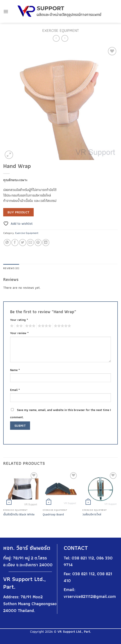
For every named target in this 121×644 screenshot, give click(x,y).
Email (15, 390)
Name (15, 370)
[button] (6, 11)
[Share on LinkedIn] (46, 243)
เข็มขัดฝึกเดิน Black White (19, 514)
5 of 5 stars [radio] (62, 326)
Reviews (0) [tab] (11, 268)
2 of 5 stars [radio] (19, 326)
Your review (19, 333)
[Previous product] (65, 38)
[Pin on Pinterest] (38, 243)
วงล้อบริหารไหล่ (92, 514)
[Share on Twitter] (23, 243)
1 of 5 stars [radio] (11, 326)
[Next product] (56, 38)
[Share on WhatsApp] (7, 243)
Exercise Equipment (61, 30)
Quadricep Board (53, 514)
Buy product (19, 212)
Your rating (19, 320)
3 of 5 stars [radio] (30, 326)
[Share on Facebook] (15, 243)
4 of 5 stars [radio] (44, 326)
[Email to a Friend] (30, 243)
